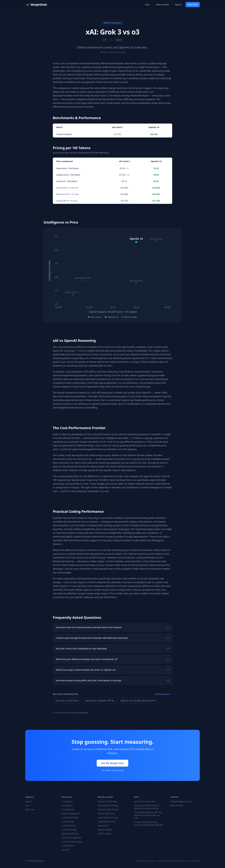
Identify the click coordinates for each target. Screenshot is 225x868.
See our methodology (79, 712)
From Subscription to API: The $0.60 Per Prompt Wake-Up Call (148, 815)
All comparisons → (163, 694)
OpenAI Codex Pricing (108, 809)
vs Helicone (67, 801)
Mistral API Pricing (106, 813)
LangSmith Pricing (106, 822)
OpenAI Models (105, 830)
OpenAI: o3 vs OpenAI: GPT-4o (100, 701)
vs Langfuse (67, 805)
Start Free (193, 5)
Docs (147, 5)
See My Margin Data (113, 763)
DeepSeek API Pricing (108, 805)
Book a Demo (162, 5)
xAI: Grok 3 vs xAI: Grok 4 (67, 701)
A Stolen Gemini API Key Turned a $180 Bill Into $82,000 (149, 824)
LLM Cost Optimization (72, 842)
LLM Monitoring (69, 830)
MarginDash (36, 5)
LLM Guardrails (69, 826)
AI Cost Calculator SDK (145, 801)
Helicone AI (103, 826)
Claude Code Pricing (107, 801)
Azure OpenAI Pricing (108, 818)
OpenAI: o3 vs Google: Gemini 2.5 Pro (138, 701)
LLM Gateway (68, 822)
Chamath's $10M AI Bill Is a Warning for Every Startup (147, 807)
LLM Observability (70, 818)
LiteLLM (65, 850)
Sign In (178, 5)
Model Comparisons (71, 813)
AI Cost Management (71, 838)
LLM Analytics (68, 846)
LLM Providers (105, 834)
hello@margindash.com (182, 801)
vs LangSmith (68, 809)
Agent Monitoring (70, 834)
